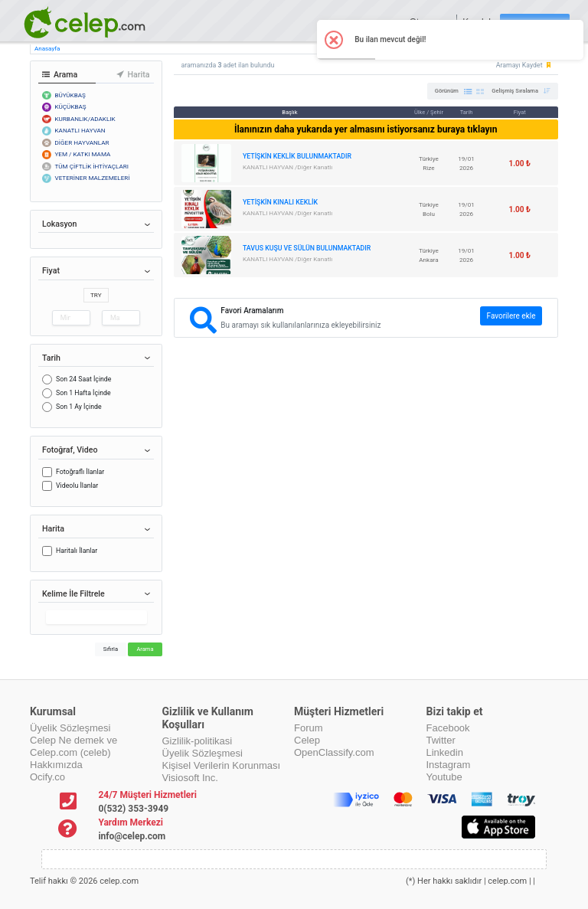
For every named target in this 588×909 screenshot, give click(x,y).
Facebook (448, 728)
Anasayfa (47, 49)
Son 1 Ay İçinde (79, 407)
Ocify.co (47, 777)
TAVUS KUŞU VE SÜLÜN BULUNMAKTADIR (307, 248)
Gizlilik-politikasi (198, 741)
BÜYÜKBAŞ (70, 95)
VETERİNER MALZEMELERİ (93, 178)
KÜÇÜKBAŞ (71, 106)
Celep (307, 740)
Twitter (441, 740)
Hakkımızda (56, 765)
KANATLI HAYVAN (80, 130)
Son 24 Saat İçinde (83, 379)
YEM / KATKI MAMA (83, 154)
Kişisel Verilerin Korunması (222, 765)
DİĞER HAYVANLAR (82, 142)
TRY (96, 295)
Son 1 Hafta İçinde (83, 393)
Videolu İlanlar (77, 486)
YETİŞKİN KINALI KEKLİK (280, 202)
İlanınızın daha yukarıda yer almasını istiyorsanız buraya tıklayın (366, 129)
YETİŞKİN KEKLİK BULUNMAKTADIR (297, 156)
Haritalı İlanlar (77, 551)
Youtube (444, 777)
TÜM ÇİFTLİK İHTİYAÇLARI (92, 166)
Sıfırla (111, 649)
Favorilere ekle (511, 316)
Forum (309, 728)
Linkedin (445, 752)
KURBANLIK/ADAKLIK (85, 119)
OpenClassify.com (334, 752)
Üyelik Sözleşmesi (70, 728)
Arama (145, 649)
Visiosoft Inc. (190, 778)
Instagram (449, 765)
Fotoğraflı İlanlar (80, 472)
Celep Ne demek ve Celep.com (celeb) (73, 746)
